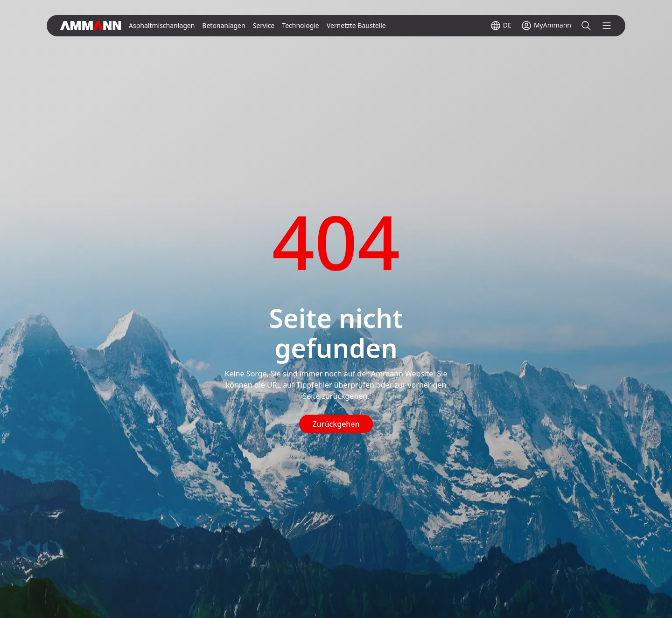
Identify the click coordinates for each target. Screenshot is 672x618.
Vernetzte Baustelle (356, 25)
